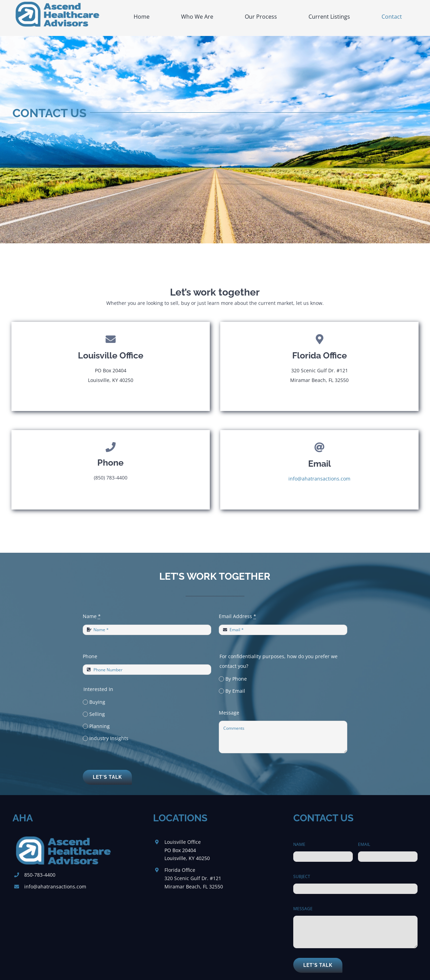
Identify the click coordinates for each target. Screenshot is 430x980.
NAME (299, 844)
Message (229, 713)
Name (92, 616)
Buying (97, 702)
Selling (97, 714)
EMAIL (364, 844)
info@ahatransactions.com (319, 479)
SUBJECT (302, 876)
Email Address (238, 616)
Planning (100, 726)
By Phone (236, 679)
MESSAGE (303, 909)
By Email (235, 691)
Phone (90, 656)
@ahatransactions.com (60, 886)
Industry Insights (109, 738)
